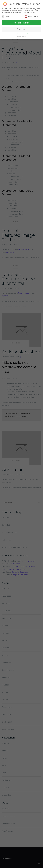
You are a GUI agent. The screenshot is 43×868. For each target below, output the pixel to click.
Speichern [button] (21, 29)
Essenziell (7, 16)
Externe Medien (32, 16)
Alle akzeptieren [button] (21, 22)
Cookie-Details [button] (22, 36)
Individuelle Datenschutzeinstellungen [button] (22, 33)
